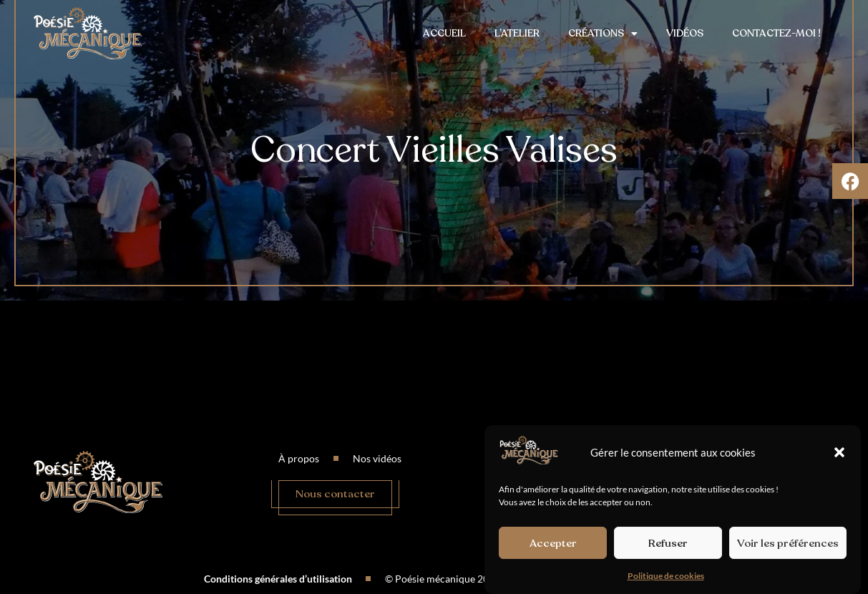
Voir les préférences (788, 543)
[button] (839, 452)
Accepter (553, 543)
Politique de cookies (666, 576)
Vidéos (685, 33)
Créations (603, 34)
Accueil (444, 33)
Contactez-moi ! (776, 33)
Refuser (668, 543)
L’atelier (517, 33)
